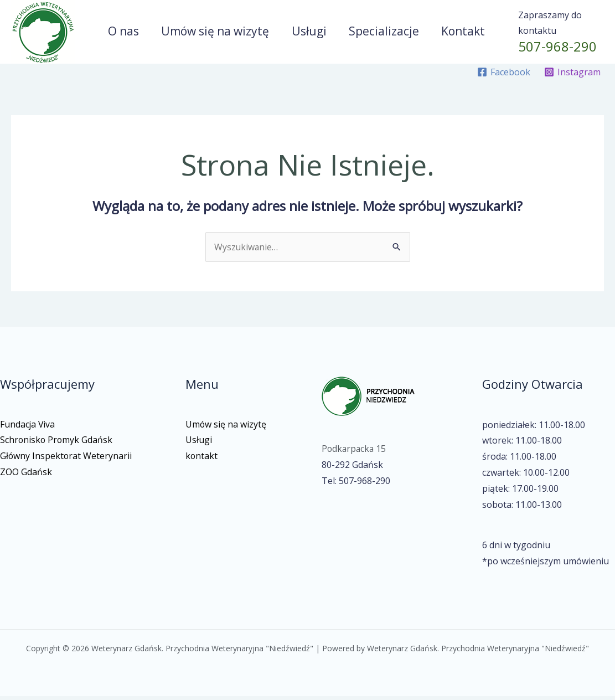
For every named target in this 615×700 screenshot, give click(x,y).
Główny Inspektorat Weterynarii (66, 460)
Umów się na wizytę (215, 33)
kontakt (202, 460)
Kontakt (465, 33)
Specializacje (385, 33)
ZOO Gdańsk (26, 476)
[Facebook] (503, 76)
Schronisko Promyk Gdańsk (57, 444)
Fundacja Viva (28, 428)
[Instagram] (572, 76)
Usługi (309, 33)
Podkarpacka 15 (355, 452)
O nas (122, 33)
